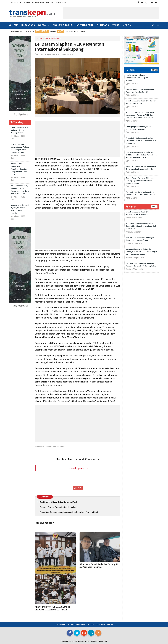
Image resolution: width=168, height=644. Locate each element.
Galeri (53, 31)
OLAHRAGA (103, 25)
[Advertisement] (111, 13)
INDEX (154, 70)
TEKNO (116, 25)
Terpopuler (29, 31)
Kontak (65, 3)
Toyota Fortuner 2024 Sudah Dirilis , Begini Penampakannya (19, 130)
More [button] (126, 25)
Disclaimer (56, 3)
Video (60, 31)
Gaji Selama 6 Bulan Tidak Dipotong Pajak (58, 502)
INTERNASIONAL (85, 25)
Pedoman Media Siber (41, 3)
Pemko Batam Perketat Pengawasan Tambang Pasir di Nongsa (138, 78)
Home (14, 25)
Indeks (82, 31)
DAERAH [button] (43, 25)
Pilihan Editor (16, 31)
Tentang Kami (16, 3)
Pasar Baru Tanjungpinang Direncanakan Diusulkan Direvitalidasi (69, 512)
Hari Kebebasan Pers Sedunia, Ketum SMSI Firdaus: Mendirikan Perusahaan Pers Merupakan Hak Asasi (141, 155)
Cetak (78, 488)
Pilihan (131, 207)
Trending (17, 122)
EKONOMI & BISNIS (63, 25)
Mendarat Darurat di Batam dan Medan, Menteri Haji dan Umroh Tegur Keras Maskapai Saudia (141, 252)
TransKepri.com (78, 468)
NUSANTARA (28, 25)
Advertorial (42, 31)
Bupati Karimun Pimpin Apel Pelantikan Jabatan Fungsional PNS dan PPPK (19, 169)
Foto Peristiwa (71, 31)
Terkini (131, 70)
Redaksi (26, 3)
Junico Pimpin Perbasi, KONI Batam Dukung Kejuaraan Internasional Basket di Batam (140, 180)
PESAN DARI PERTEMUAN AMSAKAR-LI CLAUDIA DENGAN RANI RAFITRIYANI (52, 608)
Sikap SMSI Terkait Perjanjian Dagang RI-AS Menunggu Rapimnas (99, 566)
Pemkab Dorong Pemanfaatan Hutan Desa (59, 507)
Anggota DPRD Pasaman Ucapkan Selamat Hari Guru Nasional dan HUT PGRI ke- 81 (141, 141)
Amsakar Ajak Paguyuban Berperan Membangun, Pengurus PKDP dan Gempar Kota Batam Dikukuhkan (140, 115)
